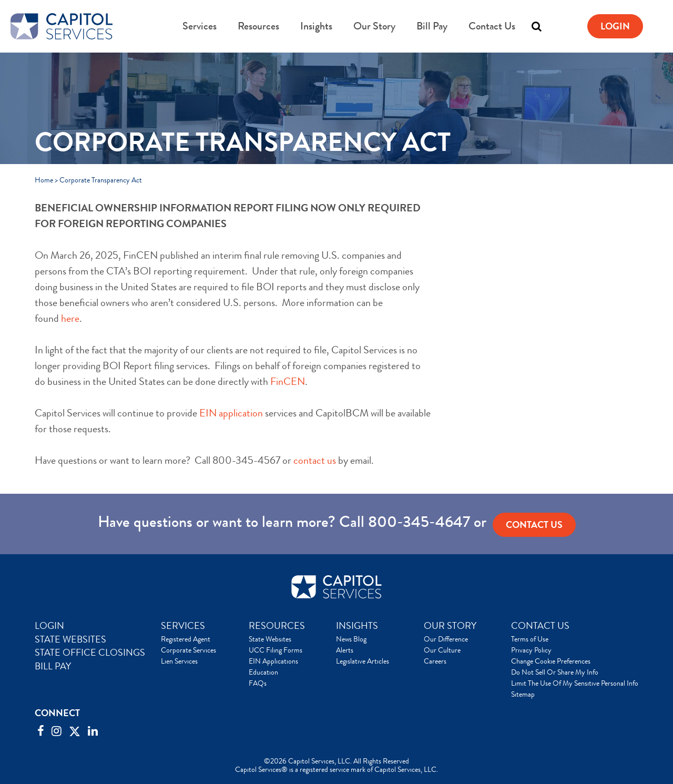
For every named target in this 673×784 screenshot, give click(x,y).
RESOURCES (277, 626)
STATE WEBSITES (70, 639)
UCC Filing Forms (276, 650)
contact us (315, 460)
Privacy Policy (531, 650)
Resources (258, 26)
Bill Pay (432, 26)
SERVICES (183, 626)
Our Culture (442, 650)
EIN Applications (273, 661)
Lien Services (179, 661)
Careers (435, 661)
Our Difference (446, 639)
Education (263, 672)
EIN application (231, 413)
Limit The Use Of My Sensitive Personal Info (575, 683)
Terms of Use (530, 639)
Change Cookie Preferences (551, 661)
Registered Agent (186, 639)
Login (615, 26)
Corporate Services (188, 650)
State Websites (270, 639)
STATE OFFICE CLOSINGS (90, 653)
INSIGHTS (357, 626)
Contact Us (492, 26)
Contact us (534, 525)
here (70, 318)
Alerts (345, 650)
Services (200, 26)
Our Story (374, 26)
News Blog (351, 639)
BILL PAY (53, 666)
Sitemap (523, 694)
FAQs (258, 683)
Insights (316, 26)
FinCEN (288, 381)
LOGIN (49, 626)
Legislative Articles (363, 661)
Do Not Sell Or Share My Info (555, 672)
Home (44, 180)
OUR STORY (450, 626)
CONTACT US (540, 626)
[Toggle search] (536, 26)
